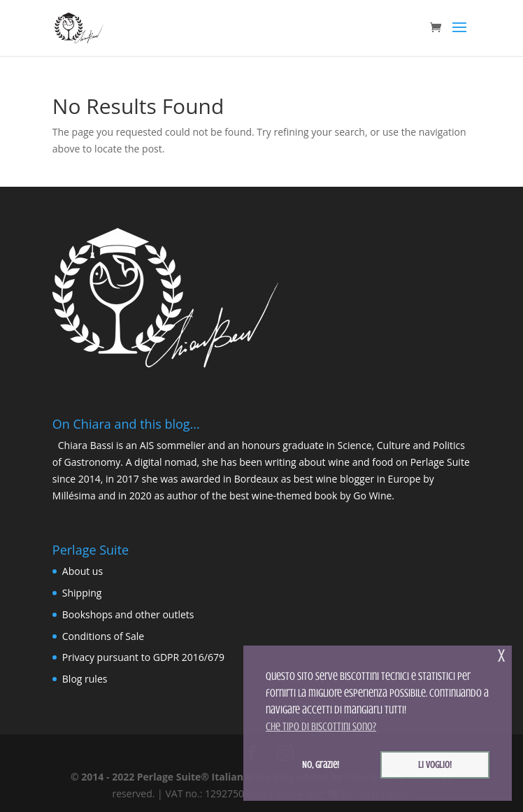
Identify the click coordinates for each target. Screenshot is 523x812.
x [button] (501, 656)
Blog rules (85, 679)
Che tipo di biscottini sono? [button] (321, 727)
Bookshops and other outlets (128, 614)
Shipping (82, 593)
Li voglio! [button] (435, 764)
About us (83, 571)
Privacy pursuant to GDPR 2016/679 (143, 657)
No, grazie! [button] (321, 764)
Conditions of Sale (103, 636)
